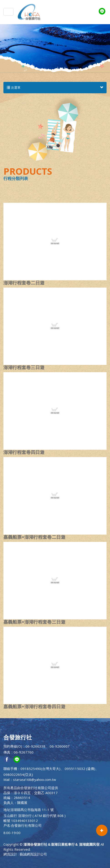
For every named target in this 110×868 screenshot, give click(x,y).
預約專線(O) (13, 746)
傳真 (7, 752)
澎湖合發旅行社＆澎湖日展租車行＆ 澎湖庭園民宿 (29, 12)
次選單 (55, 88)
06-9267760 (24, 752)
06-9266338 (35, 746)
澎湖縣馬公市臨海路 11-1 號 (32, 810)
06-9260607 (60, 746)
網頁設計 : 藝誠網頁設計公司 (25, 854)
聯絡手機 (10, 769)
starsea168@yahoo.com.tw (35, 780)
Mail (6, 780)
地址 (7, 810)
